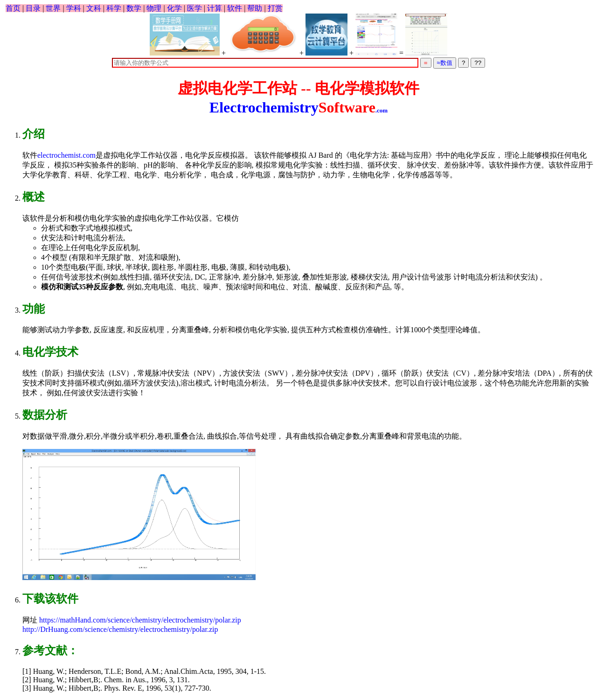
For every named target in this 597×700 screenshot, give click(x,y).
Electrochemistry (298, 107)
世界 (53, 8)
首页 (13, 8)
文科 (94, 8)
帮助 (255, 8)
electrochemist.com (66, 155)
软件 (235, 8)
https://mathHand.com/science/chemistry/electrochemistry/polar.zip (139, 620)
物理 (154, 8)
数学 (134, 8)
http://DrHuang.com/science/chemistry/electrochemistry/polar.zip (120, 629)
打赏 (275, 8)
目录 (33, 8)
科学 (114, 8)
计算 (215, 8)
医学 (194, 8)
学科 (74, 8)
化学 (174, 8)
